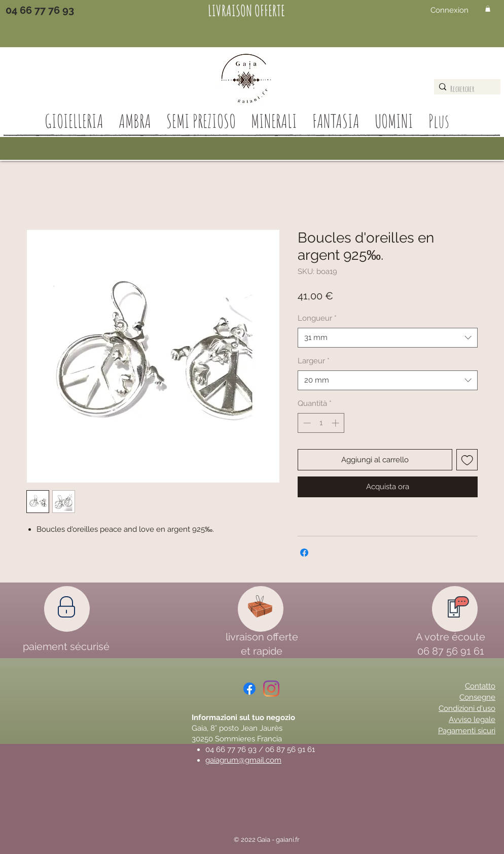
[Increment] (336, 423)
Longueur (317, 318)
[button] (488, 9)
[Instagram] (271, 689)
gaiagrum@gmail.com (243, 760)
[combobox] (388, 338)
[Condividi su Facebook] (304, 553)
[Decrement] (306, 423)
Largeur (314, 361)
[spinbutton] (321, 423)
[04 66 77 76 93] (40, 10)
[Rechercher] (465, 89)
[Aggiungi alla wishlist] (467, 460)
